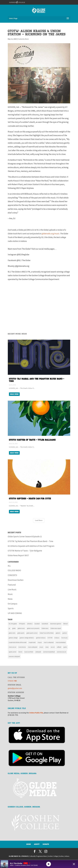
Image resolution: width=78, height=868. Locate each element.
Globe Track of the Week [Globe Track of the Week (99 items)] (47, 633)
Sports (11, 608)
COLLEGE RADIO (14, 570)
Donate (46, 844)
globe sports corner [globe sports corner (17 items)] (32, 633)
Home (29, 844)
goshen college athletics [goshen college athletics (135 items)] (27, 638)
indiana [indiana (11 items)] (57, 638)
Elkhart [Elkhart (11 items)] (65, 624)
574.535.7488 (12, 681)
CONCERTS (12, 575)
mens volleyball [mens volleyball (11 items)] (33, 647)
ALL (9, 566)
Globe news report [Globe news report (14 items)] (56, 628)
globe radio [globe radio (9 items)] (12, 633)
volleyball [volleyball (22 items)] (38, 652)
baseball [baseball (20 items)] (37, 624)
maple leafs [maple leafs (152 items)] (32, 642)
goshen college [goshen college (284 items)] (13, 638)
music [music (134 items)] (41, 647)
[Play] (49, 864)
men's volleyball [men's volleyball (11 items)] (49, 642)
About (37, 844)
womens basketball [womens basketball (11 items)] (49, 652)
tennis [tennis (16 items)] (20, 652)
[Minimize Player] (74, 864)
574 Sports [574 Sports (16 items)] (22, 624)
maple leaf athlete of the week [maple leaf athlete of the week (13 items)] (18, 642)
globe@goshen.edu (15, 688)
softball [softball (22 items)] (59, 647)
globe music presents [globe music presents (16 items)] (33, 628)
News (10, 599)
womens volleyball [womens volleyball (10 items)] (14, 656)
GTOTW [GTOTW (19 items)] (50, 638)
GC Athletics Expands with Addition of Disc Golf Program (31, 546)
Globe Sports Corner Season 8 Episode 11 (25, 536)
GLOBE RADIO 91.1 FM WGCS (19, 856)
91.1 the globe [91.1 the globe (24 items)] (13, 624)
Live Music (12, 590)
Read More (14, 394)
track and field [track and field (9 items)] (29, 652)
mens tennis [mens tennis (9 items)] (22, 647)
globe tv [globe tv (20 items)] (58, 633)
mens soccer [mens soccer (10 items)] (12, 647)
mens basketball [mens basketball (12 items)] (61, 642)
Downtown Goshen (16, 580)
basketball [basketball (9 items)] (45, 624)
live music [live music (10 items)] (64, 638)
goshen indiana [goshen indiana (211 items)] (41, 638)
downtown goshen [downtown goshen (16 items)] (56, 624)
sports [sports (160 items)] (65, 647)
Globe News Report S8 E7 (18, 555)
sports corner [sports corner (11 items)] (13, 652)
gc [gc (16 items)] (9, 628)
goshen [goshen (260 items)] (65, 633)
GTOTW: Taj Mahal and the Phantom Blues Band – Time (31, 541)
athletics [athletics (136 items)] (30, 624)
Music (27, 39)
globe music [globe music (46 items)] (21, 628)
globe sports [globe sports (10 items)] (21, 633)
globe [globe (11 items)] (14, 628)
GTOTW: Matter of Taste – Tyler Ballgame (25, 551)
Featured (21, 39)
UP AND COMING (15, 613)
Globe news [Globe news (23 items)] (45, 628)
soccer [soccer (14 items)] (53, 647)
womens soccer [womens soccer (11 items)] (62, 652)
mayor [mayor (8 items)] (40, 642)
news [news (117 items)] (47, 647)
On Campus (13, 604)
